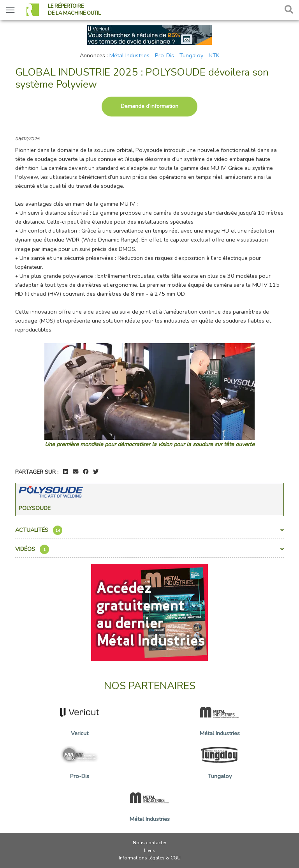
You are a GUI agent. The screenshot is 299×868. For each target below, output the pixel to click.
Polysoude (35, 508)
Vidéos (149, 549)
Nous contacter (149, 843)
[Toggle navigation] (10, 10)
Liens (150, 850)
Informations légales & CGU (150, 858)
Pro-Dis (164, 55)
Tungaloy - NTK (200, 55)
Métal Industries (129, 55)
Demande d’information (149, 106)
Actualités (149, 530)
